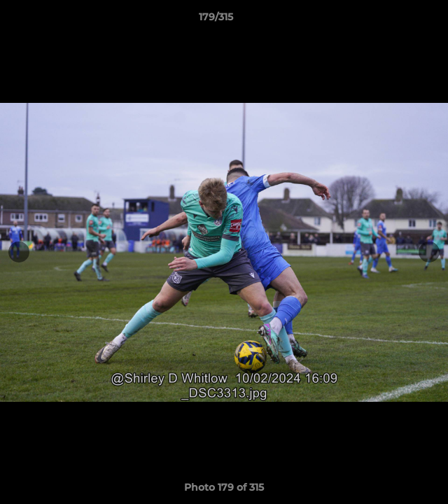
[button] (398, 20)
